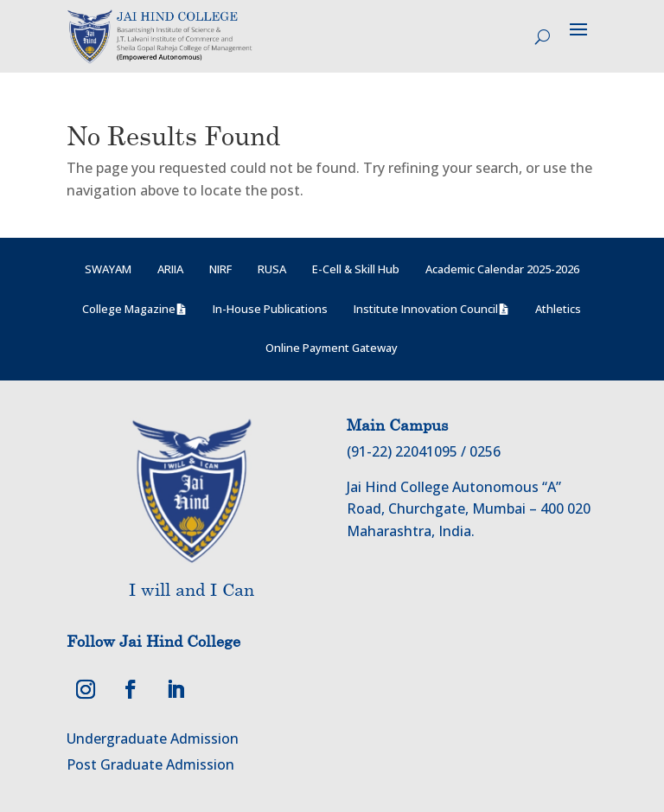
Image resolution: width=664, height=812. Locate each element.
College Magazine (129, 309)
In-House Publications (270, 309)
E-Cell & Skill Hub (356, 269)
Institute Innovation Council (426, 309)
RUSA (272, 269)
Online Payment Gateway (332, 348)
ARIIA (170, 269)
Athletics (558, 309)
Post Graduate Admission (150, 764)
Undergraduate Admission (153, 738)
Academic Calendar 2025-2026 (502, 269)
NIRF (220, 269)
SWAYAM (108, 269)
